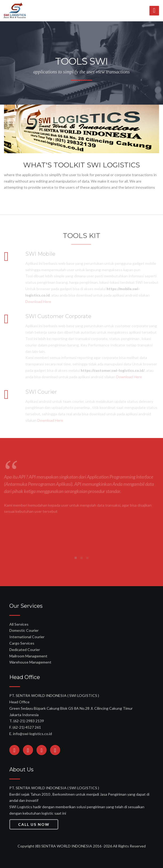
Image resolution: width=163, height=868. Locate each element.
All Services (19, 624)
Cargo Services (22, 643)
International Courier (27, 637)
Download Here (38, 301)
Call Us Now (34, 824)
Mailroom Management (28, 656)
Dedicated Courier (25, 650)
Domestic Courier (24, 630)
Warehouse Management (30, 662)
